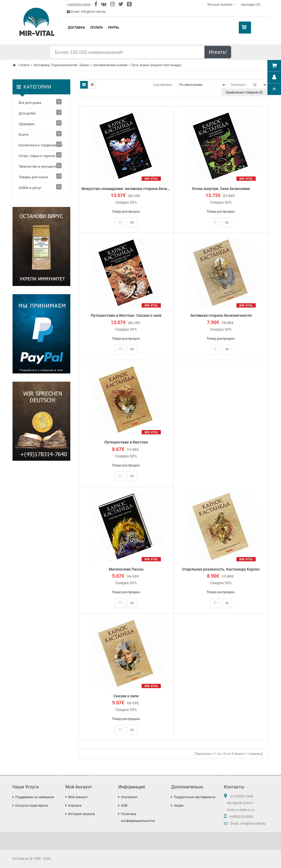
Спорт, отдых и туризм (37, 156)
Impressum (129, 797)
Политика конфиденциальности (138, 818)
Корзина (75, 806)
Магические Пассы (126, 569)
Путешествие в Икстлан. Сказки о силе (126, 316)
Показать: (238, 85)
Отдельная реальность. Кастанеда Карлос (221, 569)
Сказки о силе (126, 696)
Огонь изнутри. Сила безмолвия (221, 189)
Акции (179, 806)
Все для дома (30, 103)
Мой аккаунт (78, 797)
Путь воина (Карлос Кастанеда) (156, 65)
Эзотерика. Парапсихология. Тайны (61, 65)
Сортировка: (163, 85)
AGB (124, 806)
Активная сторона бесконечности (221, 316)
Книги (25, 65)
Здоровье (26, 124)
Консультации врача (32, 806)
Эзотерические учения (110, 65)
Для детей (27, 113)
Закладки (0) (250, 5)
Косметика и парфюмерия (41, 145)
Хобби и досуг (30, 188)
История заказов (81, 814)
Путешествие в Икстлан (126, 443)
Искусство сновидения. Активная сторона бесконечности (126, 189)
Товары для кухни (33, 177)
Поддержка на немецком (35, 797)
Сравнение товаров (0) (244, 92)
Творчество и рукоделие (39, 166)
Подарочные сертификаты (195, 797)
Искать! (218, 52)
